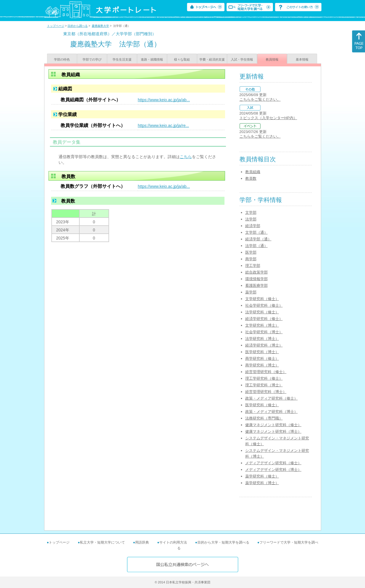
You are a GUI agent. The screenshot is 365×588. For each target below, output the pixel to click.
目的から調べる (78, 26)
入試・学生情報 (242, 59)
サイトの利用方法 (173, 542)
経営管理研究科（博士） (266, 392)
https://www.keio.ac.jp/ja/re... (163, 126)
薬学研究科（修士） (262, 476)
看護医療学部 (257, 285)
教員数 (251, 178)
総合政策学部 (257, 272)
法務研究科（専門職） (264, 418)
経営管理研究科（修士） (266, 372)
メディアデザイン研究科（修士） (273, 463)
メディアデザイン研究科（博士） (273, 470)
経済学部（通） (258, 239)
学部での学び (92, 59)
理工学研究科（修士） (264, 378)
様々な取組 (182, 59)
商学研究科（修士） (262, 358)
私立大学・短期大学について (102, 542)
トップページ (56, 26)
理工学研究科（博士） (264, 385)
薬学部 (251, 292)
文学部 (251, 212)
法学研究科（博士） (262, 339)
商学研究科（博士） (262, 365)
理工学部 (253, 266)
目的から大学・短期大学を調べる (223, 542)
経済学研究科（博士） (264, 345)
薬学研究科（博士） (262, 483)
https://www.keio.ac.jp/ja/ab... (164, 100)
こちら (186, 157)
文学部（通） (257, 232)
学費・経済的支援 (212, 59)
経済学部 (253, 226)
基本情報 (302, 59)
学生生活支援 (122, 59)
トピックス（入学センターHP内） (268, 118)
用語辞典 (142, 542)
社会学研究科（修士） (264, 305)
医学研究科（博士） (262, 352)
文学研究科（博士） (262, 325)
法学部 (251, 219)
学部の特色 (62, 59)
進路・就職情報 (152, 59)
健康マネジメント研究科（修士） (273, 425)
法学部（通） (257, 246)
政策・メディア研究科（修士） (272, 398)
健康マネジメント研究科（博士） (273, 431)
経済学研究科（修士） (264, 319)
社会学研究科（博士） (264, 332)
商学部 (251, 259)
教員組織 (253, 172)
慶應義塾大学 (100, 26)
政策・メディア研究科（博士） (272, 412)
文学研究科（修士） (262, 299)
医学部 (251, 252)
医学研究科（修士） (262, 405)
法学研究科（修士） (262, 312)
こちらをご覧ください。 (260, 99)
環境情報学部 (257, 279)
